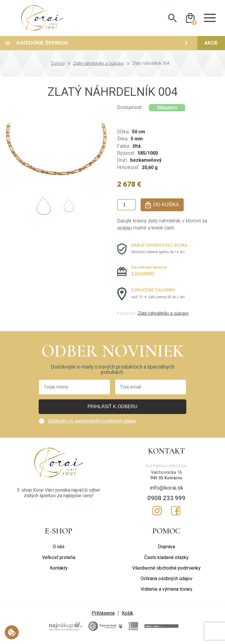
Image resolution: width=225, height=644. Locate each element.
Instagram (157, 513)
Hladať (172, 19)
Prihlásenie (103, 615)
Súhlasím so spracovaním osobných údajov (92, 424)
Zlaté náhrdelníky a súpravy (98, 66)
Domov (58, 66)
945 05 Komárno (166, 480)
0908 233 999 (166, 501)
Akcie (211, 46)
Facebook (176, 513)
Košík (128, 615)
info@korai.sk (167, 490)
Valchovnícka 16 (166, 475)
